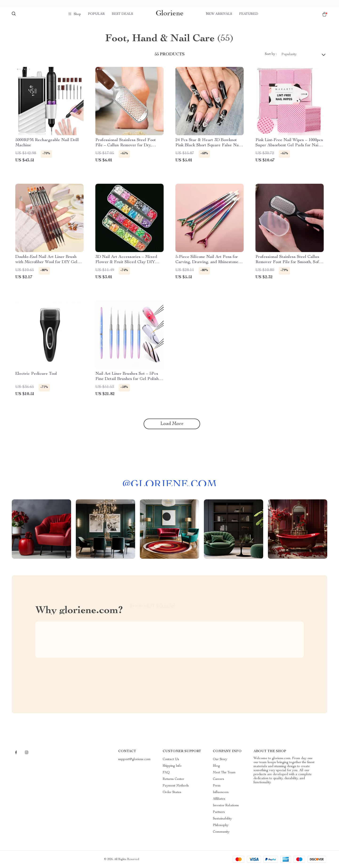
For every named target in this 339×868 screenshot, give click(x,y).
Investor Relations (226, 806)
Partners (219, 812)
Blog (216, 766)
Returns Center (173, 779)
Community (221, 832)
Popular (96, 14)
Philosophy (221, 825)
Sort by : (271, 54)
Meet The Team (224, 773)
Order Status (172, 792)
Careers (218, 779)
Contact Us (171, 759)
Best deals (122, 14)
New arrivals (219, 14)
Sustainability (222, 819)
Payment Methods (176, 786)
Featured (249, 14)
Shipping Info (172, 766)
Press (217, 786)
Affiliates (219, 799)
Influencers (221, 792)
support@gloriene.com (134, 759)
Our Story (220, 759)
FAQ (166, 773)
